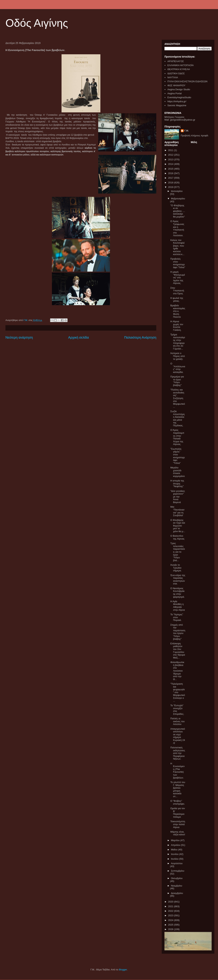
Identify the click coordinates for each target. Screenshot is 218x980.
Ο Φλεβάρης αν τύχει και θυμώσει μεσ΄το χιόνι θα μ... (178, 526)
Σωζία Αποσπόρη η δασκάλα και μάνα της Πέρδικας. (177, 418)
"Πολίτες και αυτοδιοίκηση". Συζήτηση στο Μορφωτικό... (178, 398)
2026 (171, 929)
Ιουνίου (175, 854)
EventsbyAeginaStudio (179, 97)
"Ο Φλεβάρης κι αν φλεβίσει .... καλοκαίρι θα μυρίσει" (178, 211)
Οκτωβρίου (177, 878)
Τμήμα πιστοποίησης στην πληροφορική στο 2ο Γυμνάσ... (178, 342)
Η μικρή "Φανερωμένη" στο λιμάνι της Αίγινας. (178, 277)
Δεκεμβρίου (177, 893)
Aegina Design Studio (179, 89)
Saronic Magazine (177, 105)
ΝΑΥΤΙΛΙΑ (173, 77)
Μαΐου (175, 850)
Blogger (123, 970)
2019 (171, 187)
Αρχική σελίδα (79, 337)
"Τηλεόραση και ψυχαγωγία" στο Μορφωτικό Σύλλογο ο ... (178, 692)
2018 (171, 183)
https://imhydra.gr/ (177, 101)
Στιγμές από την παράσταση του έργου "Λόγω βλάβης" (178, 632)
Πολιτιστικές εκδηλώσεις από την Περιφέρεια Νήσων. (178, 753)
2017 (171, 178)
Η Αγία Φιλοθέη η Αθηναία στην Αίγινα (178, 606)
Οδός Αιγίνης (37, 23)
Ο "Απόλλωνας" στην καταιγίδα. (178, 368)
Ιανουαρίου (177, 191)
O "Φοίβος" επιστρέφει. (178, 802)
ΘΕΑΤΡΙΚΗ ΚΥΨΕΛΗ (179, 69)
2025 (171, 925)
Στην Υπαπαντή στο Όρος (177, 291)
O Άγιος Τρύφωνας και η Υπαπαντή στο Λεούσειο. (177, 228)
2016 (171, 173)
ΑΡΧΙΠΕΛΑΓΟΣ (176, 61)
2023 (171, 915)
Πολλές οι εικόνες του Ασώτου (177, 721)
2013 (171, 159)
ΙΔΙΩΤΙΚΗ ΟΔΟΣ (176, 73)
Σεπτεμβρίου (178, 871)
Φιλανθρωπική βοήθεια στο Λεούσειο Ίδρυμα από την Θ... (177, 671)
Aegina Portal (174, 93)
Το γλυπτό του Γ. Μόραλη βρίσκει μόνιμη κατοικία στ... (178, 789)
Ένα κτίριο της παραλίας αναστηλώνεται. (178, 580)
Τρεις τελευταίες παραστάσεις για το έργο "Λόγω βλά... (178, 552)
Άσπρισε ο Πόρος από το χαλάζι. (178, 356)
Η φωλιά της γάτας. (177, 299)
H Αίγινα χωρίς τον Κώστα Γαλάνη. (177, 326)
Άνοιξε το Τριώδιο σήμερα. (176, 568)
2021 (171, 906)
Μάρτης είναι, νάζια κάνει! (178, 833)
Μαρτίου (176, 840)
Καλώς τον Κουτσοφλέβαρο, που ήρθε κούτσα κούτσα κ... (177, 247)
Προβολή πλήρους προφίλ (195, 136)
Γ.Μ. (187, 131)
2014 (171, 164)
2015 (171, 169)
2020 (171, 902)
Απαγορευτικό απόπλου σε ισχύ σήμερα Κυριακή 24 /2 (178, 736)
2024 (171, 920)
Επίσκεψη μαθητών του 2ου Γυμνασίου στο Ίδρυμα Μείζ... (178, 651)
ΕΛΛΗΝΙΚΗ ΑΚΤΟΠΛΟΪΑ (181, 65)
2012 (171, 155)
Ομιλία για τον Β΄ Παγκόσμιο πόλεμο (178, 813)
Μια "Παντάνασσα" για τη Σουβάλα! (177, 511)
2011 (171, 150)
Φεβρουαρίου (178, 199)
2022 (171, 911)
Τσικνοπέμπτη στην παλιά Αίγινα (178, 824)
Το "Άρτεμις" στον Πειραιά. (177, 617)
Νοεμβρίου (177, 886)
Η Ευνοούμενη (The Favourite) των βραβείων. (177, 771)
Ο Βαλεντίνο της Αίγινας (177, 537)
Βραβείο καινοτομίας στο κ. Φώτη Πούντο (178, 311)
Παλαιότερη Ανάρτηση (140, 337)
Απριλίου (176, 845)
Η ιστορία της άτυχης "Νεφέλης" (177, 483)
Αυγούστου (177, 863)
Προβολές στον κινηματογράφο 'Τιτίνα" (178, 263)
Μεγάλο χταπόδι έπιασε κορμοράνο (177, 472)
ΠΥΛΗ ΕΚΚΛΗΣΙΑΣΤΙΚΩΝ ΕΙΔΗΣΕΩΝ (187, 81)
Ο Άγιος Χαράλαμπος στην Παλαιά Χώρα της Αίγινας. (177, 437)
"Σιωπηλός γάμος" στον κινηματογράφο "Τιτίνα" (177, 456)
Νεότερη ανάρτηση (19, 337)
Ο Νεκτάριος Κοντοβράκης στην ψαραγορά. (177, 593)
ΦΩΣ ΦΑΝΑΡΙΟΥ (176, 85)
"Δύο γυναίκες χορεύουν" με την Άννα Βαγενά (178, 497)
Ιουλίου (175, 859)
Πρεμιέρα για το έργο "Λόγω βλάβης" (177, 381)
